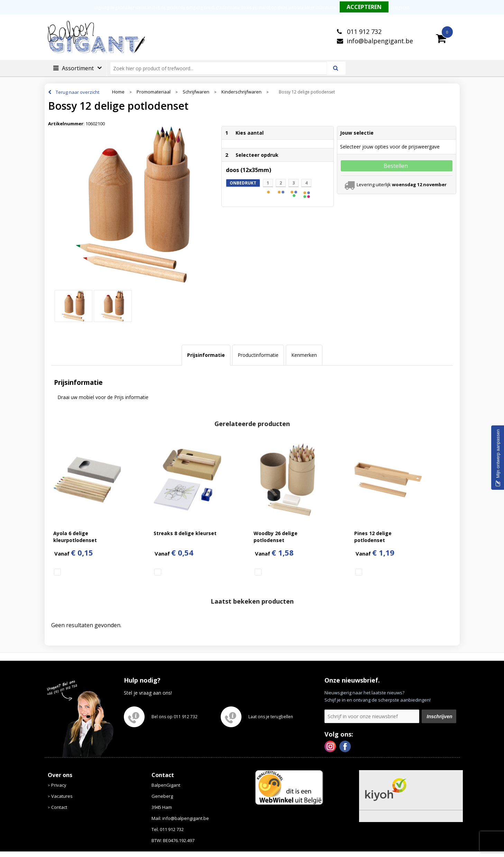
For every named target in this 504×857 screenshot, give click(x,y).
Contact (59, 807)
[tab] (206, 355)
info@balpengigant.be (380, 41)
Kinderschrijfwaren (241, 92)
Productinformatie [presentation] (258, 355)
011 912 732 (363, 31)
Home (118, 92)
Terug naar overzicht (77, 92)
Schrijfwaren (196, 92)
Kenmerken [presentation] (304, 355)
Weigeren (400, 7)
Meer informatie (320, 7)
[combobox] (221, 68)
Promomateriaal (154, 92)
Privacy (59, 785)
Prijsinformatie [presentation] (206, 355)
